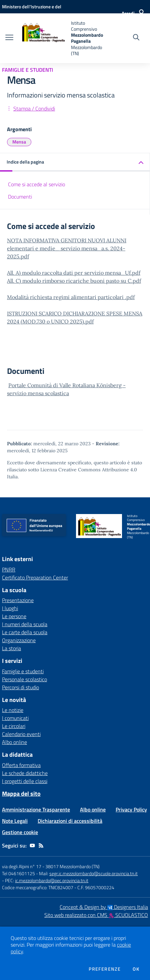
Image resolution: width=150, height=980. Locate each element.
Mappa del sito (21, 794)
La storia (11, 648)
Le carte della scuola (25, 632)
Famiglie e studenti (23, 671)
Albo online (14, 742)
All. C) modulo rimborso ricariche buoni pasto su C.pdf (74, 281)
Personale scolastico (24, 679)
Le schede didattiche (25, 773)
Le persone (14, 616)
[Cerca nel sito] (136, 38)
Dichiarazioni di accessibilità (70, 821)
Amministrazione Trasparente (36, 809)
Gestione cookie (20, 832)
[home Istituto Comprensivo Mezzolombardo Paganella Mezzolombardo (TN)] (61, 38)
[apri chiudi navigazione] (9, 38)
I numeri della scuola (25, 624)
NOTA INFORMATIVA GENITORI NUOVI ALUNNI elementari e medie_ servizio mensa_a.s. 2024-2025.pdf (67, 248)
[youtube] (32, 845)
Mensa (19, 142)
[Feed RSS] (41, 845)
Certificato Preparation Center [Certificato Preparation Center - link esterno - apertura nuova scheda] (35, 577)
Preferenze (105, 969)
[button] (75, 162)
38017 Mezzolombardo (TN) (72, 866)
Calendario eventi (21, 734)
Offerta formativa (21, 765)
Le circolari (14, 726)
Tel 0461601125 (18, 873)
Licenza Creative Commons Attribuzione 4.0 (89, 470)
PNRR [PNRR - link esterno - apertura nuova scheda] (9, 569)
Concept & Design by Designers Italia (104, 907)
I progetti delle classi (25, 781)
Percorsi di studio (20, 687)
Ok (136, 969)
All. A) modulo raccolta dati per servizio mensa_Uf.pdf (74, 273)
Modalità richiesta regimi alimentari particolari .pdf (71, 297)
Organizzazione (19, 640)
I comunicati (15, 718)
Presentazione (18, 600)
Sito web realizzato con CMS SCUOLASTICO (96, 915)
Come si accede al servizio (36, 184)
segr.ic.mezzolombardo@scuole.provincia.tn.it (93, 873)
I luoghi (10, 608)
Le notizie (13, 710)
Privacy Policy (131, 809)
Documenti (20, 197)
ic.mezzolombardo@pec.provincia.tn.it (52, 880)
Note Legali (15, 821)
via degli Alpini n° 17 (22, 866)
